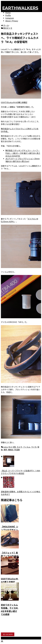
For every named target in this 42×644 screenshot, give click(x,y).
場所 (5, 450)
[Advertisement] (21, 621)
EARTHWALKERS (20, 8)
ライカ (34, 447)
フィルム (27, 447)
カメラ (19, 447)
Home (8, 13)
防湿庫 (17, 450)
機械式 (11, 450)
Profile (8, 15)
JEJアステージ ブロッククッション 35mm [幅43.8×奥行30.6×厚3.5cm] (23, 160)
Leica (5, 447)
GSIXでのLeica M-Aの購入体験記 (14, 102)
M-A (10, 447)
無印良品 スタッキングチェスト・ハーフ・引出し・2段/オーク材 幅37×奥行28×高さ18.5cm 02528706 (23, 153)
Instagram (10, 18)
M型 (14, 447)
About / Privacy (12, 21)
